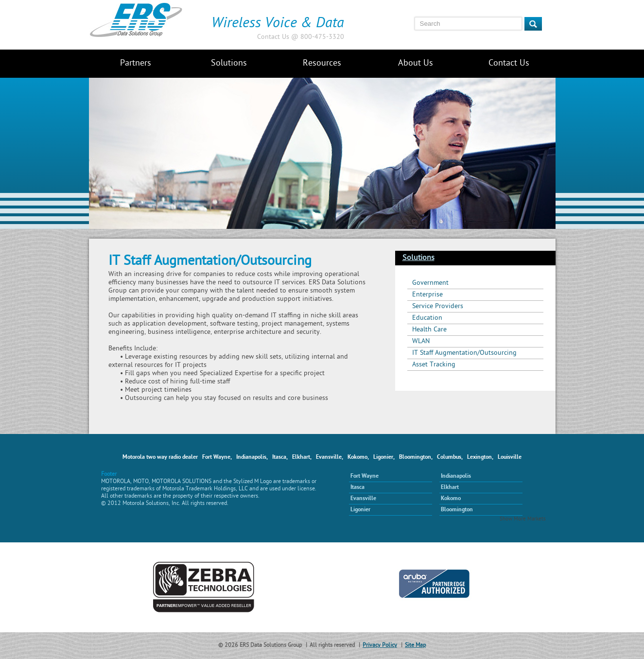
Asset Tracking (434, 365)
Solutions (229, 63)
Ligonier (360, 510)
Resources (322, 63)
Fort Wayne (365, 476)
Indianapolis (456, 476)
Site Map (415, 646)
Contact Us (509, 63)
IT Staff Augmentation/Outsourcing (464, 353)
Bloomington (457, 510)
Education (427, 318)
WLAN (421, 341)
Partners (136, 63)
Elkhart (450, 487)
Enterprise (427, 295)
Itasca (357, 487)
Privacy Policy (380, 646)
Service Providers (438, 306)
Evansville (363, 499)
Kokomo (451, 499)
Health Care (429, 330)
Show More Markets (523, 519)
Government (430, 283)
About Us (416, 63)
